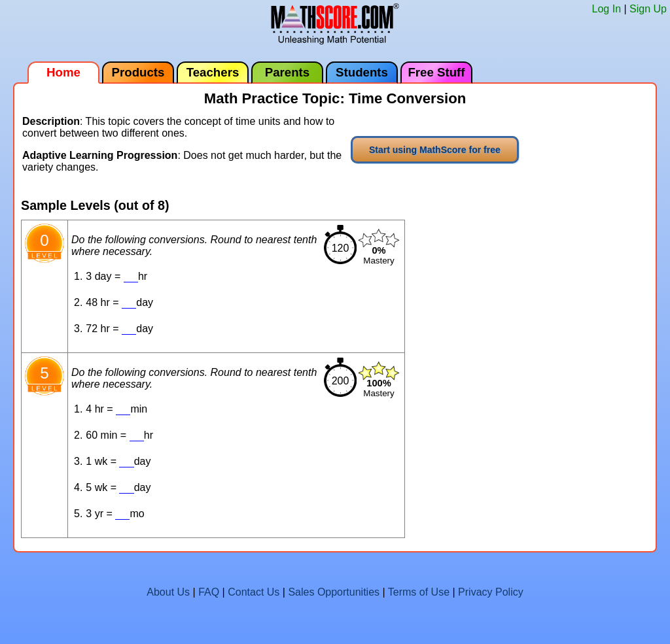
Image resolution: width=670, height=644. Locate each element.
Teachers (213, 72)
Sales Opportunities (334, 592)
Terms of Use (419, 592)
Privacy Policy (491, 592)
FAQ (209, 592)
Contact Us (254, 592)
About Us (168, 592)
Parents (287, 72)
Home (63, 72)
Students (362, 72)
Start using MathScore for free (435, 150)
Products (138, 72)
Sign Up (648, 9)
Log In (607, 9)
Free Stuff (436, 72)
